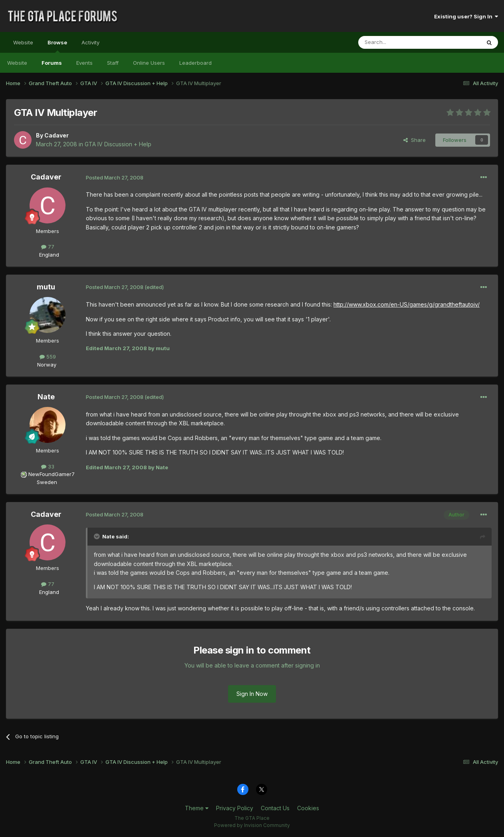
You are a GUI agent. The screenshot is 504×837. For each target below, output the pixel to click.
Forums (52, 63)
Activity (90, 42)
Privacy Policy (235, 808)
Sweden (47, 482)
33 (48, 466)
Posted (115, 177)
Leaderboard (195, 63)
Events (84, 63)
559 (48, 357)
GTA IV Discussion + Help (118, 144)
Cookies (308, 808)
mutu (46, 287)
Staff (113, 63)
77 (48, 247)
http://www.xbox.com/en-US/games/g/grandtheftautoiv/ (407, 304)
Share (415, 140)
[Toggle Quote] (97, 536)
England (47, 255)
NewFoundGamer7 (52, 474)
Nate (46, 397)
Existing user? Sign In (466, 16)
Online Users (149, 63)
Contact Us (275, 808)
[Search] (399, 42)
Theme (197, 808)
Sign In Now (252, 694)
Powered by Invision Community (252, 825)
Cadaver (57, 135)
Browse (57, 46)
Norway (47, 365)
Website (23, 42)
